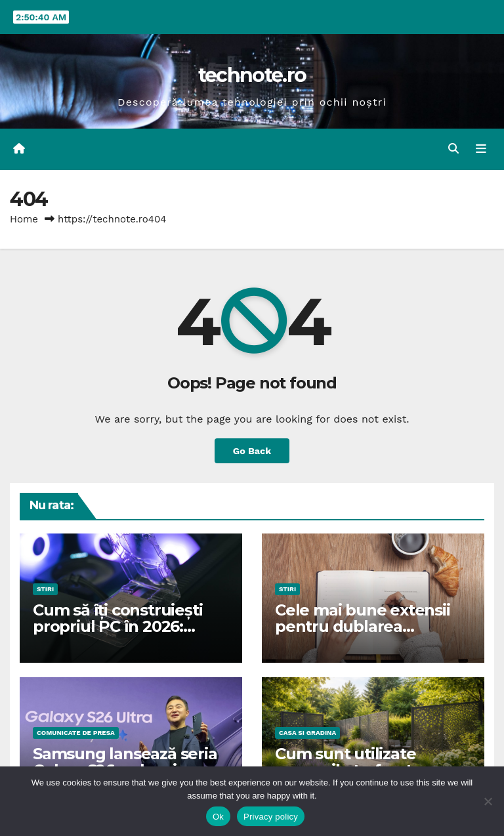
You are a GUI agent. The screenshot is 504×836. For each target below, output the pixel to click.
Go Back (252, 451)
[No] (488, 801)
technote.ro (252, 75)
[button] (453, 149)
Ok (218, 817)
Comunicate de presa (76, 733)
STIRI (45, 589)
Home (24, 219)
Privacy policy (271, 817)
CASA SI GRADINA (307, 733)
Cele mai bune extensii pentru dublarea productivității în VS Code (372, 626)
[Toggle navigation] (481, 149)
